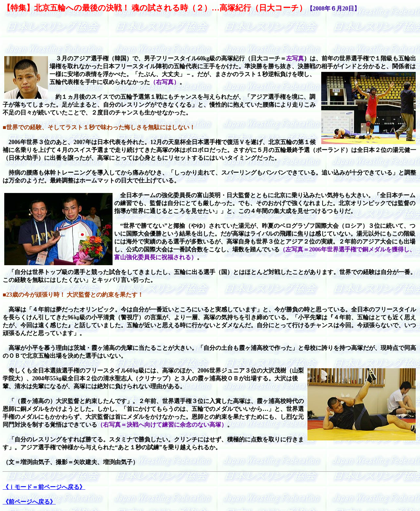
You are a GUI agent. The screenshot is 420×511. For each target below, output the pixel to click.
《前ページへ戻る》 (29, 502)
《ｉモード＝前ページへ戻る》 (44, 487)
